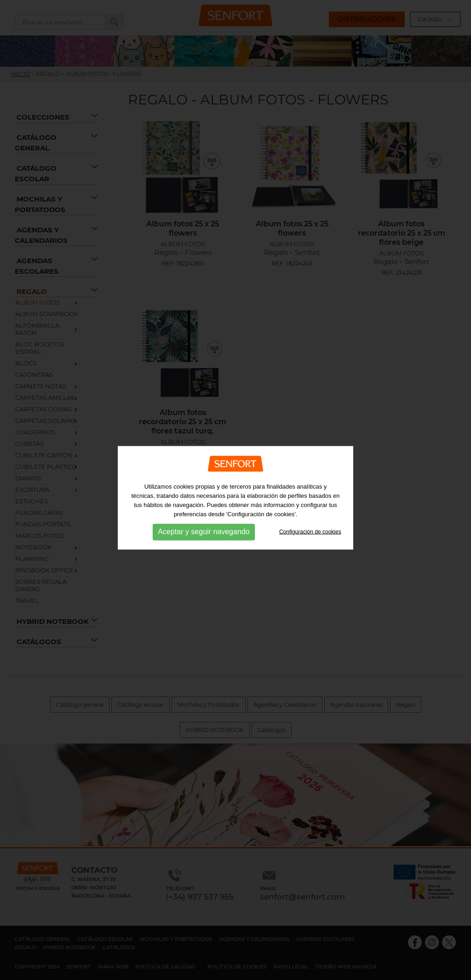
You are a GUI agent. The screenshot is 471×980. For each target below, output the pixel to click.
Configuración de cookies (310, 536)
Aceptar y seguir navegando (204, 537)
